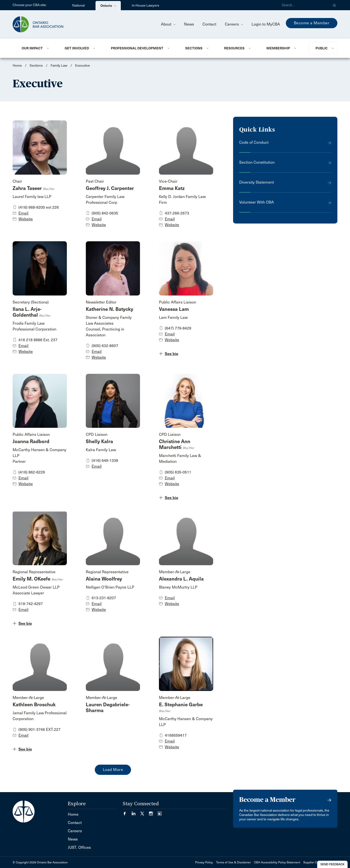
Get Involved (77, 48)
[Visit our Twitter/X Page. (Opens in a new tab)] (145, 812)
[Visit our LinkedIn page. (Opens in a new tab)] (136, 812)
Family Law (59, 66)
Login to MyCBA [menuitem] (266, 24)
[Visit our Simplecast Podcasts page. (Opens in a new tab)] (160, 812)
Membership (278, 48)
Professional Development (137, 48)
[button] (334, 5)
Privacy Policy (204, 862)
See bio (171, 354)
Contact (209, 24)
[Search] (303, 5)
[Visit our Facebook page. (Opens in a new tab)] (127, 812)
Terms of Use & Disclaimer (233, 862)
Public (322, 48)
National (78, 5)
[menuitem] (37, 48)
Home (17, 66)
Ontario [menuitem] (108, 6)
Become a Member (312, 23)
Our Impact (32, 48)
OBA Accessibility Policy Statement (277, 862)
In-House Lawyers (145, 5)
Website (26, 219)
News (189, 24)
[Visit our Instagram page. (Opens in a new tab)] (153, 812)
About (168, 24)
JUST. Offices (79, 847)
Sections (194, 48)
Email (23, 213)
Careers (234, 24)
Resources (234, 48)
